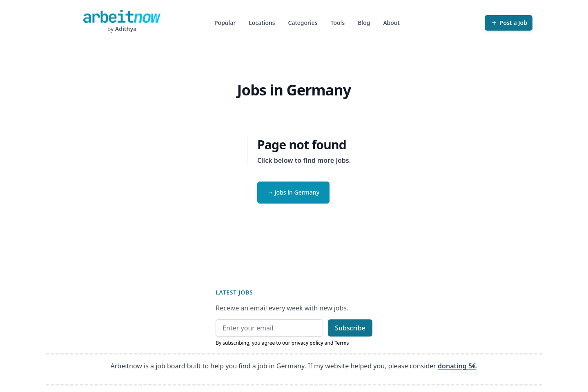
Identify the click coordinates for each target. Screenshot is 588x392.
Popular (225, 23)
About (391, 23)
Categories (303, 23)
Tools (338, 23)
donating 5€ (457, 366)
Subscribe (350, 328)
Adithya (126, 29)
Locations (262, 23)
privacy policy (307, 343)
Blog (364, 23)
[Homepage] (122, 16)
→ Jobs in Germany (293, 192)
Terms (342, 343)
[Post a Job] (509, 23)
